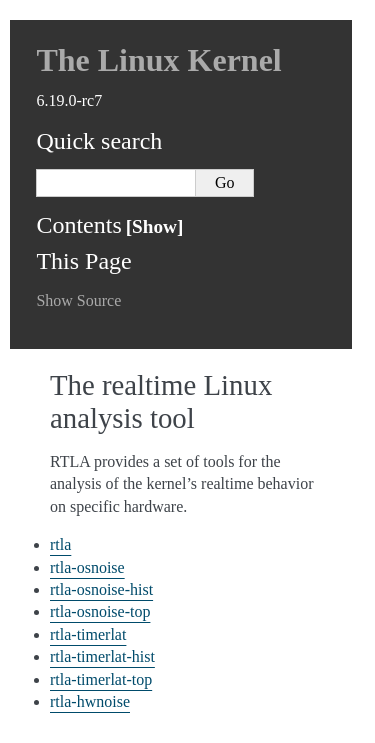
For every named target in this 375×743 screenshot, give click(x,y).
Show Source (78, 300)
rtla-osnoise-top (100, 611)
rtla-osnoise (87, 567)
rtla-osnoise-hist (101, 589)
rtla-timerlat (88, 634)
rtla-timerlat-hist (102, 656)
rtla (60, 544)
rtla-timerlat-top (101, 679)
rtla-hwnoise (90, 701)
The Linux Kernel (158, 60)
